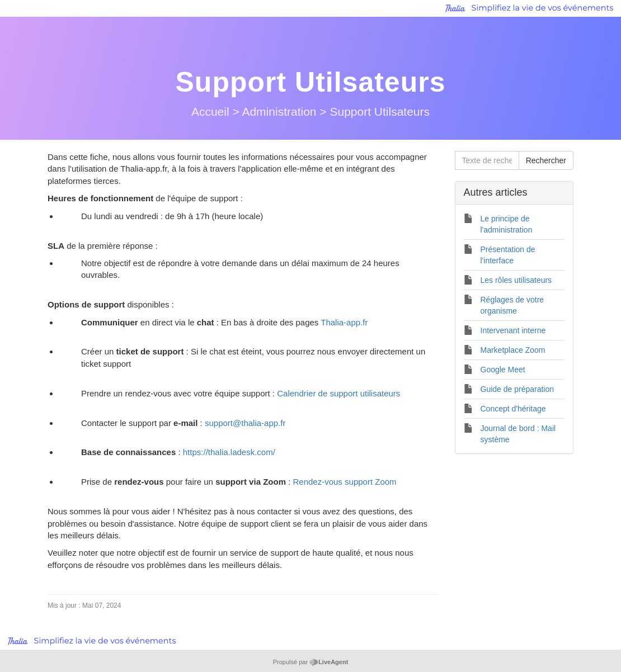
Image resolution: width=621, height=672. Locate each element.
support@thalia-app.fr (245, 423)
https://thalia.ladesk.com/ (229, 452)
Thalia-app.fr (344, 322)
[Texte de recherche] (487, 160)
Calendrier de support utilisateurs (338, 393)
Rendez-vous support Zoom (344, 482)
